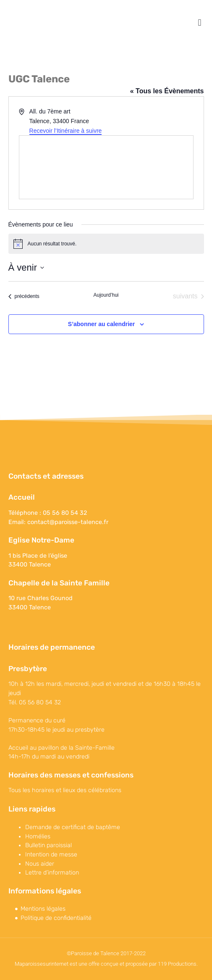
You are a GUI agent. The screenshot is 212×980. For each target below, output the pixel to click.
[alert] (106, 244)
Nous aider (40, 864)
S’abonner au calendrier (102, 324)
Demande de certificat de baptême (73, 827)
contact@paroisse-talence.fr (68, 522)
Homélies (38, 836)
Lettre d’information (52, 873)
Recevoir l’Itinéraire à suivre (66, 131)
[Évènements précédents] (24, 296)
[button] (200, 22)
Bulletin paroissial (48, 845)
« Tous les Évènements (167, 91)
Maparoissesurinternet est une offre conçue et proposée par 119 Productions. (106, 964)
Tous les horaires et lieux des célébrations (65, 790)
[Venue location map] (106, 167)
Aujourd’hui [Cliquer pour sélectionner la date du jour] (106, 295)
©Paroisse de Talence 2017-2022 (106, 953)
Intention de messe (51, 855)
